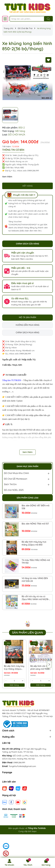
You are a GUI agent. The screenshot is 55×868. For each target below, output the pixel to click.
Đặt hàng (14, 685)
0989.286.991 (19, 762)
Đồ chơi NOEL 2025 (14, 490)
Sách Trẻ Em (10, 484)
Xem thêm (7, 177)
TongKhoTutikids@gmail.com (22, 766)
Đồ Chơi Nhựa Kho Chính (16, 473)
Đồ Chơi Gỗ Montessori (16, 479)
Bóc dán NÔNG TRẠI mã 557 (35, 524)
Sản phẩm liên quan (27, 632)
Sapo (34, 831)
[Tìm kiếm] (48, 19)
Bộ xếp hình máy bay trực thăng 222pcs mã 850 (34, 543)
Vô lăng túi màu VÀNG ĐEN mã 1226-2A (35, 580)
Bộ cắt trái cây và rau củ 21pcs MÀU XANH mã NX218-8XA (35, 598)
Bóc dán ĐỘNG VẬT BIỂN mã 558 (35, 507)
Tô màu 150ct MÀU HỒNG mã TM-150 (36, 562)
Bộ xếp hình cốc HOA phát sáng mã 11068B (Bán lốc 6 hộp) (41, 668)
